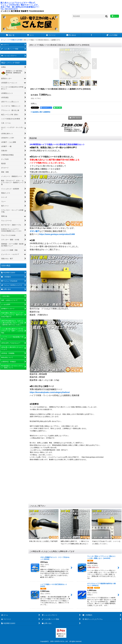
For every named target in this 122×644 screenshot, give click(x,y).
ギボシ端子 (35, 231)
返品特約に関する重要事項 (41, 112)
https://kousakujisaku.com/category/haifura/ (50, 392)
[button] (91, 35)
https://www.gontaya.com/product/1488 (57, 234)
